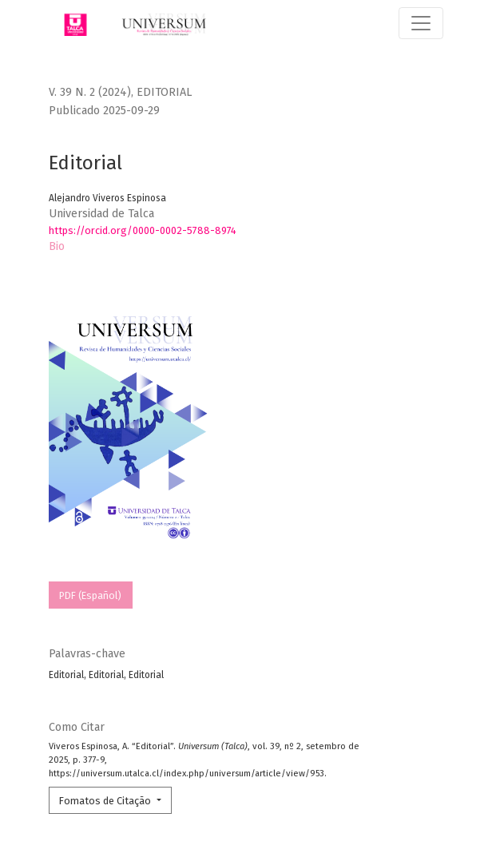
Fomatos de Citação (106, 801)
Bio (57, 246)
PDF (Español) (90, 595)
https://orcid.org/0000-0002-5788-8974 (143, 230)
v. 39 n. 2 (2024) (90, 92)
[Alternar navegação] (421, 23)
